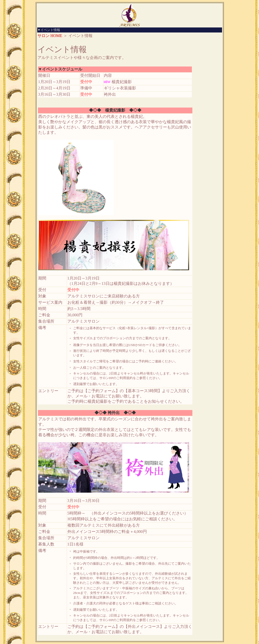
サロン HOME (50, 36)
